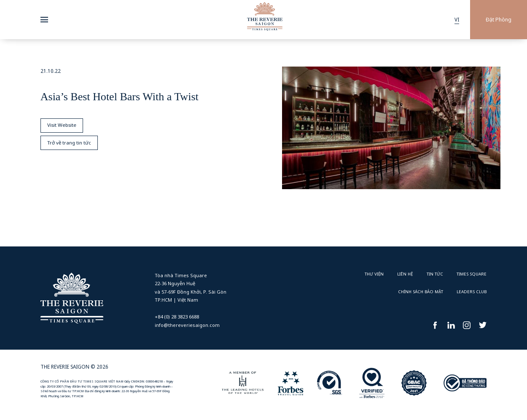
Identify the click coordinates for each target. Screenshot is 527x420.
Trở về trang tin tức (69, 144)
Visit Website (62, 126)
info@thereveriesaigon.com (187, 325)
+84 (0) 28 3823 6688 (177, 317)
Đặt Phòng (499, 20)
